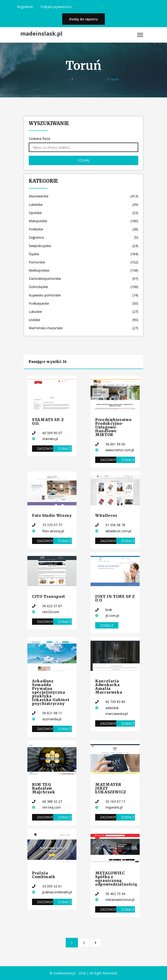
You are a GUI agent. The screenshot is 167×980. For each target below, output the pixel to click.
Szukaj (84, 160)
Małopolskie (83, 221)
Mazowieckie (83, 196)
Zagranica (83, 237)
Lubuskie (83, 312)
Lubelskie (83, 205)
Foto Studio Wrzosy (52, 515)
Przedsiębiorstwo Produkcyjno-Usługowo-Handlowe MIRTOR (113, 427)
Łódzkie (83, 320)
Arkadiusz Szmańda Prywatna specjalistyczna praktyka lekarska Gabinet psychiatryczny (51, 692)
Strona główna (59, 79)
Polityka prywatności (56, 7)
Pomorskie (83, 262)
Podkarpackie (83, 303)
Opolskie (83, 213)
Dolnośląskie (83, 287)
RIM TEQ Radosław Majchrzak (44, 788)
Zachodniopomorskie (83, 279)
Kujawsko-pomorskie (90, 79)
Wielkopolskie (83, 270)
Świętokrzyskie (83, 246)
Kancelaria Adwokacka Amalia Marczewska (109, 687)
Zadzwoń (45, 449)
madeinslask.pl (41, 34)
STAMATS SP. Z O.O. (48, 422)
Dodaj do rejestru (83, 19)
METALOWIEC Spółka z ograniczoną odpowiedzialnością (116, 879)
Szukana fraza (39, 139)
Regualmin (25, 7)
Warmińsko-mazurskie (83, 328)
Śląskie (83, 254)
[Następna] (96, 943)
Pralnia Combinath (44, 875)
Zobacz (65, 449)
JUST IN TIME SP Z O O (115, 598)
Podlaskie (83, 229)
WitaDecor (106, 515)
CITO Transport (49, 596)
